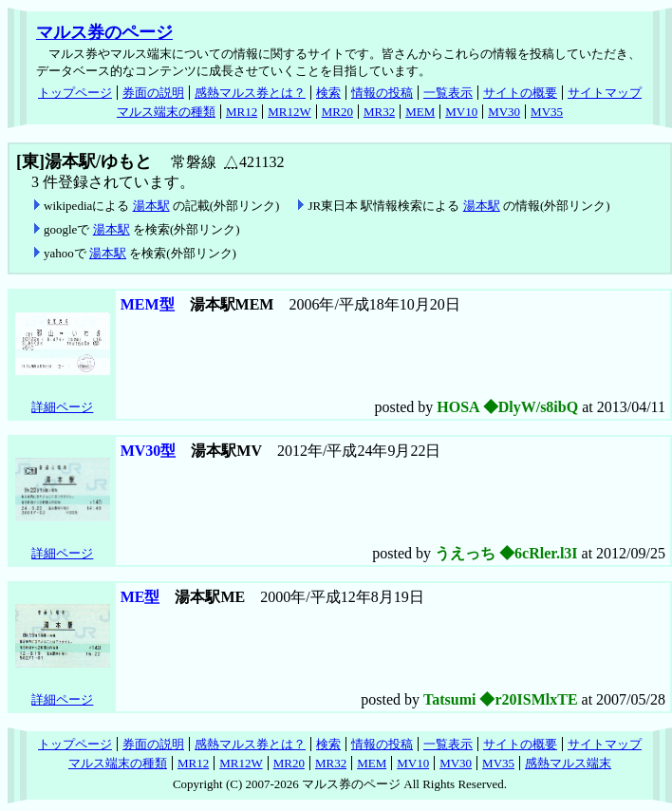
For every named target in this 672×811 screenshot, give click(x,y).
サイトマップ (605, 93)
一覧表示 (448, 93)
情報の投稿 (382, 93)
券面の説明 (153, 93)
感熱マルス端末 (568, 763)
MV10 (461, 112)
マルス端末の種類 (166, 112)
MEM (420, 112)
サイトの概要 (520, 93)
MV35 (547, 112)
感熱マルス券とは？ (250, 93)
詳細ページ (62, 407)
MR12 (242, 112)
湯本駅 (151, 206)
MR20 (337, 112)
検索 (328, 93)
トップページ (75, 93)
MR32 (379, 112)
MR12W (289, 112)
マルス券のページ (104, 32)
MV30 (504, 112)
